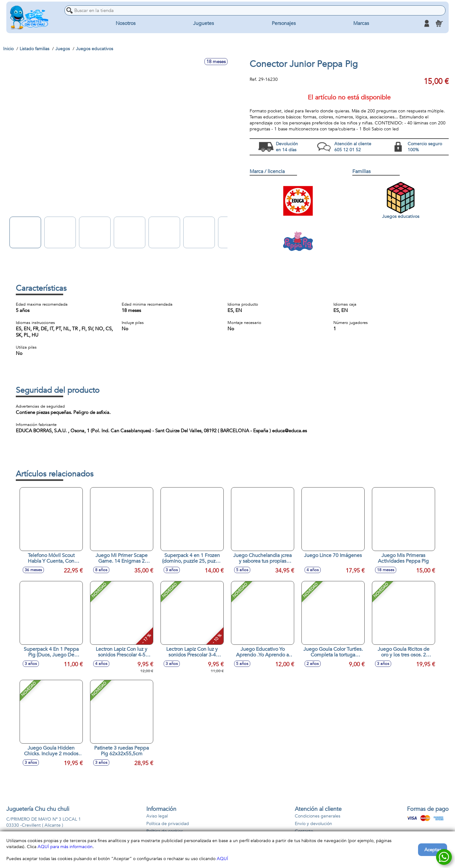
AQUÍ (222, 859)
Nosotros (126, 23)
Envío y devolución (313, 824)
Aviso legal (157, 816)
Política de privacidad (168, 824)
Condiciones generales (318, 816)
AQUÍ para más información (65, 847)
